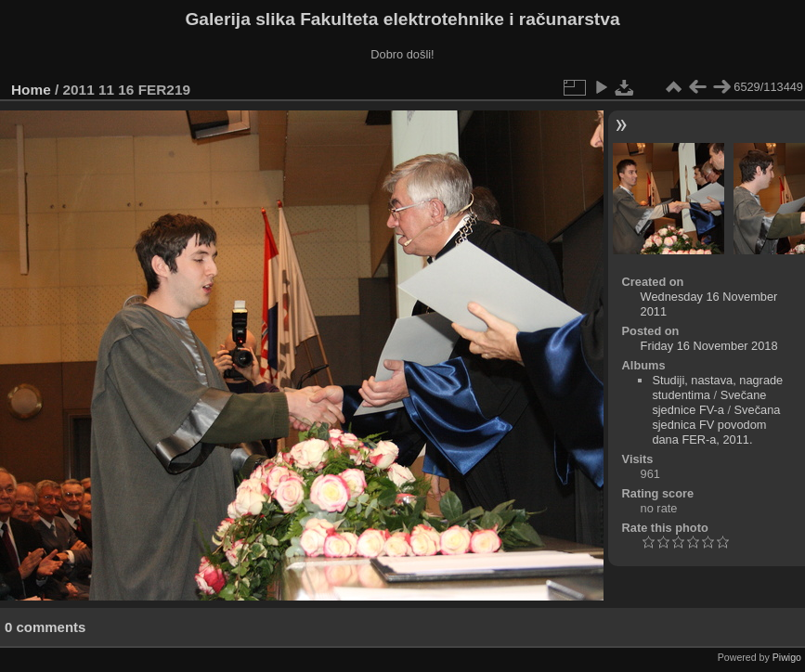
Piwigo (787, 657)
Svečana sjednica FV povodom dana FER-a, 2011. (716, 425)
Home (31, 90)
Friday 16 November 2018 (709, 346)
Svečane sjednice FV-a (709, 402)
